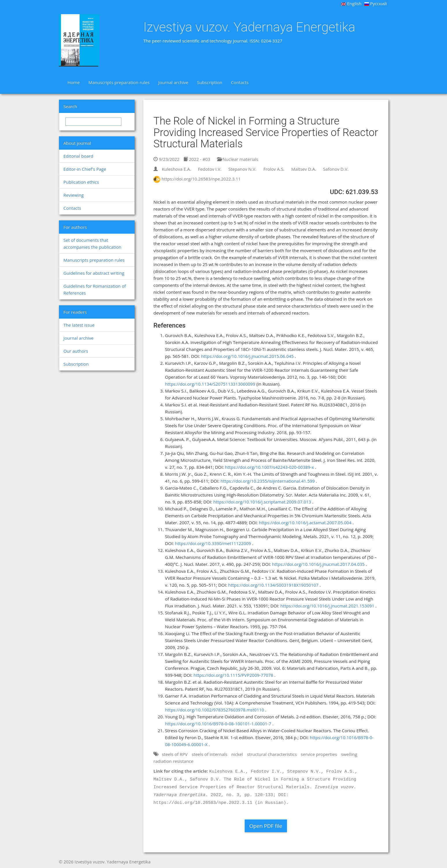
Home (74, 82)
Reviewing (74, 195)
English (351, 3)
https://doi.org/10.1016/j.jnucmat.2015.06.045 (247, 356)
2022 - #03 (197, 159)
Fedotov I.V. (210, 169)
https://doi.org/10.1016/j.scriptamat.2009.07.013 (262, 502)
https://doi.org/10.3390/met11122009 (213, 543)
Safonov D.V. (336, 169)
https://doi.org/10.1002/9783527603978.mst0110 (215, 710)
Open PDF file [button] (266, 826)
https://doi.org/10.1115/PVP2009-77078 (233, 675)
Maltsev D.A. (304, 169)
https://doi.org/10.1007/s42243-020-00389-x (270, 467)
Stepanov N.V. (242, 169)
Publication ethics (81, 182)
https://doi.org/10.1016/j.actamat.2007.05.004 (305, 523)
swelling (349, 754)
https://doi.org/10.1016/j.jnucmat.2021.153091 (327, 606)
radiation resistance (173, 761)
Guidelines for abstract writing (94, 273)
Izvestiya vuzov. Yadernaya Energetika (249, 27)
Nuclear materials (238, 159)
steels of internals (209, 754)
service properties (319, 754)
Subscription (210, 82)
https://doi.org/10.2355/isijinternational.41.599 (268, 481)
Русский (376, 3)
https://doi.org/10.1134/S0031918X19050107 (273, 585)
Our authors (76, 351)
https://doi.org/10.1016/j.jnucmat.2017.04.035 (318, 564)
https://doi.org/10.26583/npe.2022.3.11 (201, 179)
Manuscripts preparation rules (119, 82)
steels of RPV (175, 754)
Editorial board (78, 156)
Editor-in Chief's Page (85, 169)
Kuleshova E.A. (176, 169)
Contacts (240, 82)
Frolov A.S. (274, 169)
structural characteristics (272, 754)
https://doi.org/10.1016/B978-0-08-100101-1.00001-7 (218, 724)
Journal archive (173, 82)
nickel (237, 754)
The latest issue (79, 325)
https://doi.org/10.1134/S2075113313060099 (210, 384)
